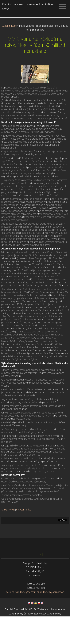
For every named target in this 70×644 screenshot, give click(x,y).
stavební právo (24, 537)
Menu (62, 6)
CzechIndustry (9, 54)
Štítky (4, 537)
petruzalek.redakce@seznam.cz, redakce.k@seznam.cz (35, 620)
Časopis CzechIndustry (35, 642)
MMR (12, 537)
